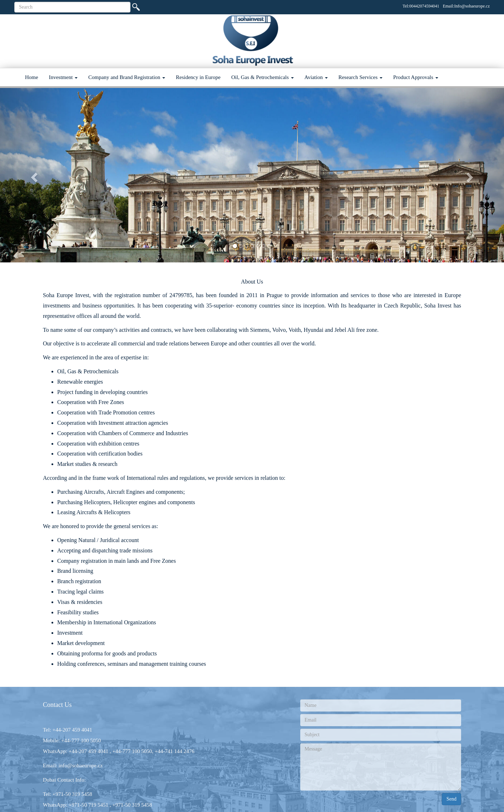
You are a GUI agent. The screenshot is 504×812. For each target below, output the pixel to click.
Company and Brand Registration (127, 77)
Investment (63, 77)
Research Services (360, 77)
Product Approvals (416, 77)
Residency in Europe (198, 77)
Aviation (316, 77)
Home (32, 77)
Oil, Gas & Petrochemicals (263, 77)
